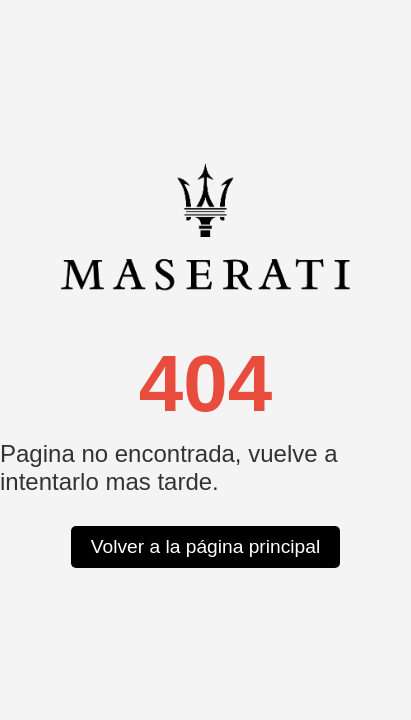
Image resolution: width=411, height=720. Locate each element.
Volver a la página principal (205, 546)
